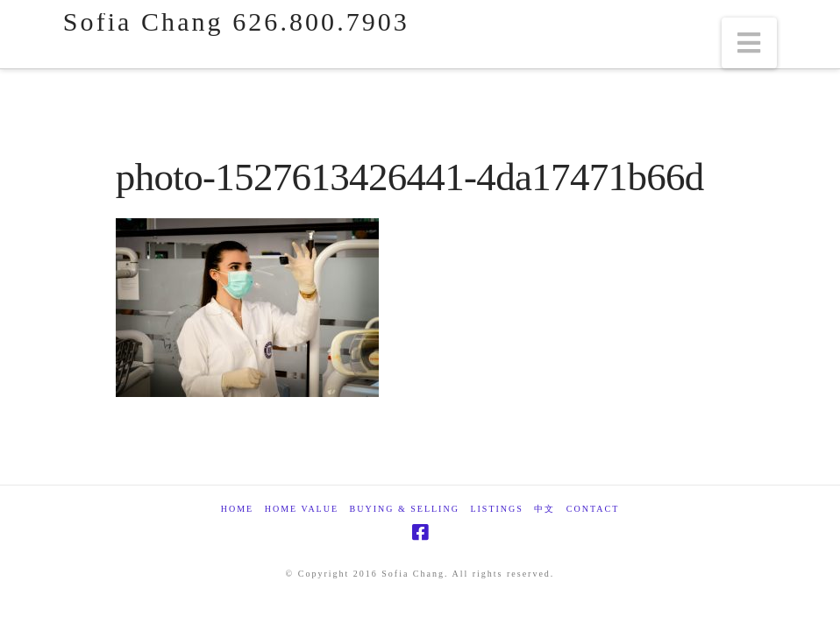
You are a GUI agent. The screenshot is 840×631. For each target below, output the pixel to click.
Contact (593, 509)
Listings (496, 509)
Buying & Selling (405, 509)
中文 (545, 509)
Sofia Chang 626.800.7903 (236, 22)
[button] (750, 43)
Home (237, 509)
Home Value (302, 509)
